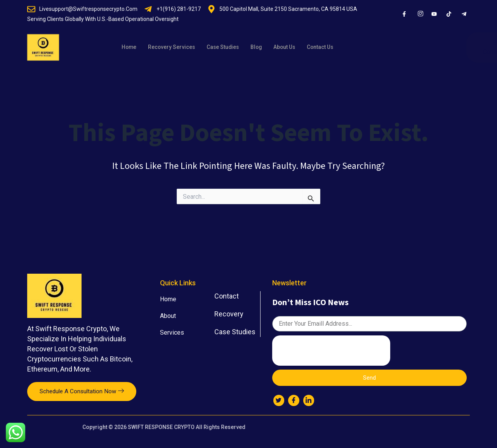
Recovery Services (175, 47)
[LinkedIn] (310, 400)
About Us (296, 47)
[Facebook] (295, 400)
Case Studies (230, 47)
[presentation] (331, 349)
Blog (266, 47)
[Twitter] (279, 400)
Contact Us (335, 47)
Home (130, 47)
